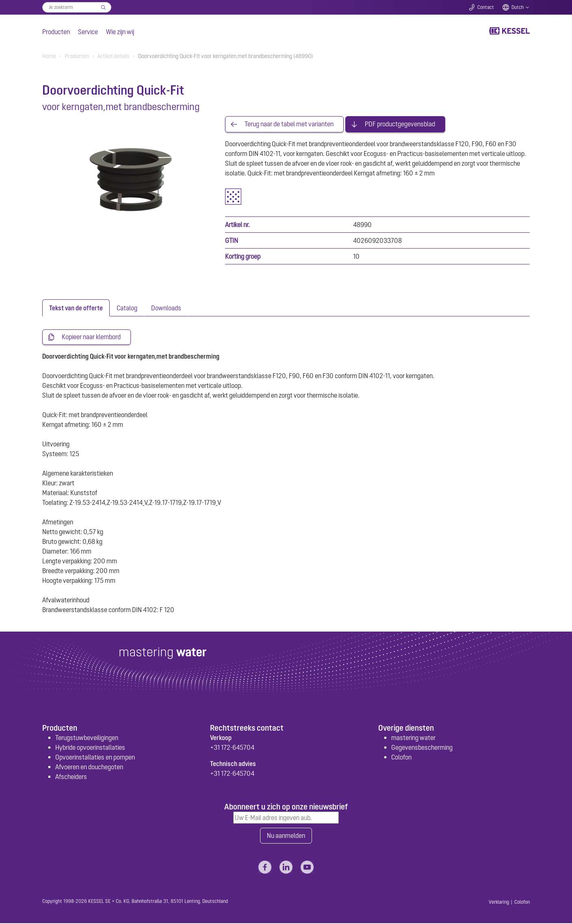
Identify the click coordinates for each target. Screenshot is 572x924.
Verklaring (499, 903)
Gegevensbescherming (422, 748)
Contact (486, 7)
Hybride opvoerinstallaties (90, 748)
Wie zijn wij (120, 32)
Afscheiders (71, 777)
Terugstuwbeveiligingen (87, 738)
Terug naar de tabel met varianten (289, 124)
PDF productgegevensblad (400, 124)
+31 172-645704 (232, 748)
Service (88, 32)
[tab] (76, 308)
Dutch (518, 7)
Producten (56, 32)
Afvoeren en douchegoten (89, 767)
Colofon (401, 757)
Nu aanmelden (286, 836)
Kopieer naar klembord (91, 337)
